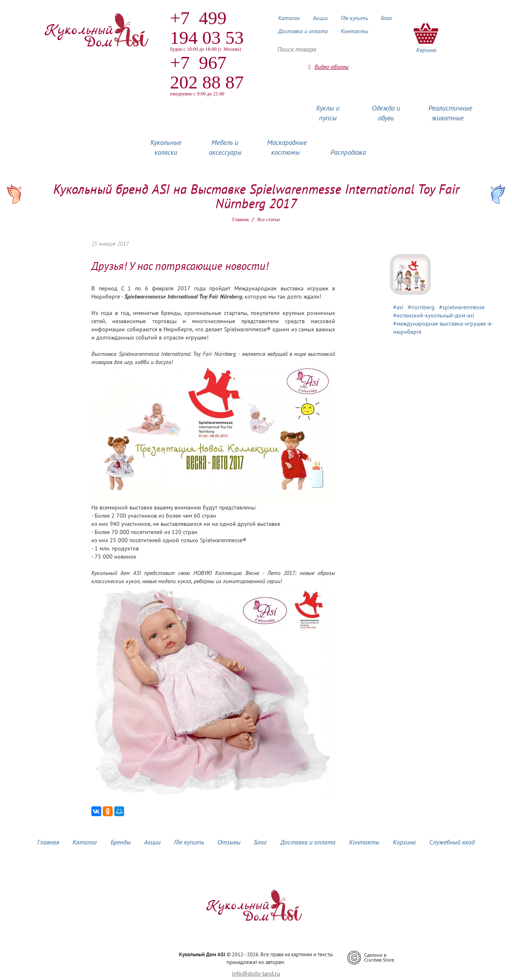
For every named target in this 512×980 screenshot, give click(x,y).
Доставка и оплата (303, 31)
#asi (398, 307)
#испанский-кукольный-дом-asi (434, 315)
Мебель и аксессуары (225, 147)
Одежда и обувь (386, 113)
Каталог (289, 18)
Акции (320, 18)
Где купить (354, 18)
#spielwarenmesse (462, 307)
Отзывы (229, 842)
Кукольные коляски (166, 147)
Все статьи (268, 220)
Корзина (404, 842)
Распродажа (348, 152)
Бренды (121, 842)
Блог (386, 18)
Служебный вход (452, 842)
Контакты (355, 31)
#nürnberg (421, 307)
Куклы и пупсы (328, 113)
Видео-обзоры (332, 67)
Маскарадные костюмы (287, 147)
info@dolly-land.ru (256, 973)
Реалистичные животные (450, 113)
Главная (240, 220)
